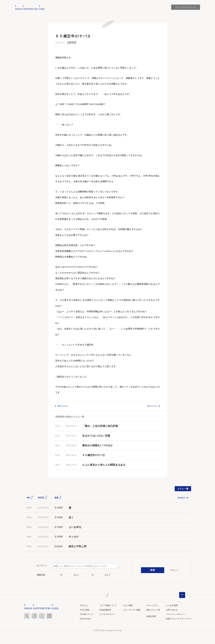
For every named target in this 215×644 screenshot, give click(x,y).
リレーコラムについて (186, 7)
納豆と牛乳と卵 (78, 546)
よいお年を (75, 527)
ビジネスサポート (107, 614)
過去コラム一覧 (153, 610)
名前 (58, 498)
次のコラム (152, 406)
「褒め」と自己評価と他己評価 (100, 426)
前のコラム (63, 406)
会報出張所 (151, 616)
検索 (153, 570)
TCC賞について (87, 614)
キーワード (42, 566)
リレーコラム (152, 605)
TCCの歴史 (85, 610)
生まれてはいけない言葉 (96, 436)
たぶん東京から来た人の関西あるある (104, 465)
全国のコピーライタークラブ (178, 619)
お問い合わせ (172, 610)
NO (30, 498)
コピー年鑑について (108, 605)
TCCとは (84, 605)
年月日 (43, 498)
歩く (71, 517)
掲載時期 (41, 575)
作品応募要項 (105, 610)
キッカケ (74, 537)
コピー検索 (128, 605)
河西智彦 (72, 42)
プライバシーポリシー (176, 614)
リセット (174, 570)
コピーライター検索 (132, 610)
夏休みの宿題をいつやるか (97, 445)
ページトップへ (182, 595)
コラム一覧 (183, 489)
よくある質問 (172, 605)
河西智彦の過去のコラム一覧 (70, 417)
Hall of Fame (85, 619)
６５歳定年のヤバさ (94, 455)
